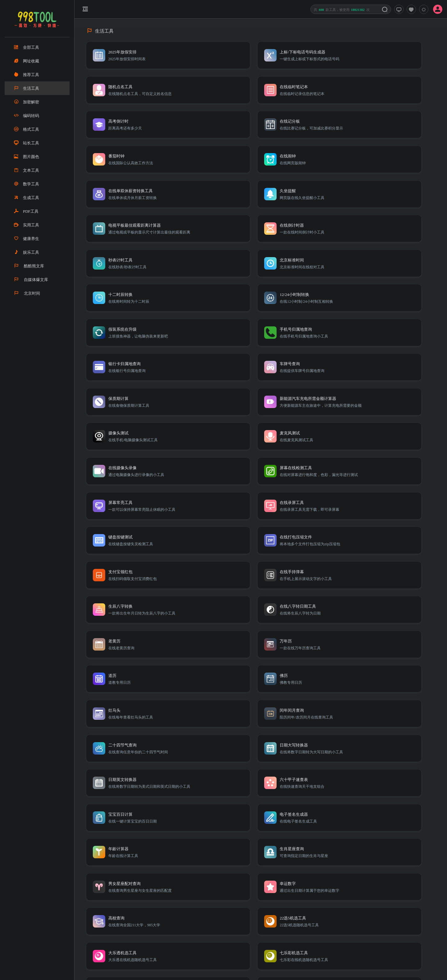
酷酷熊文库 (29, 266)
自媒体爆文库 (31, 280)
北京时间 (27, 293)
